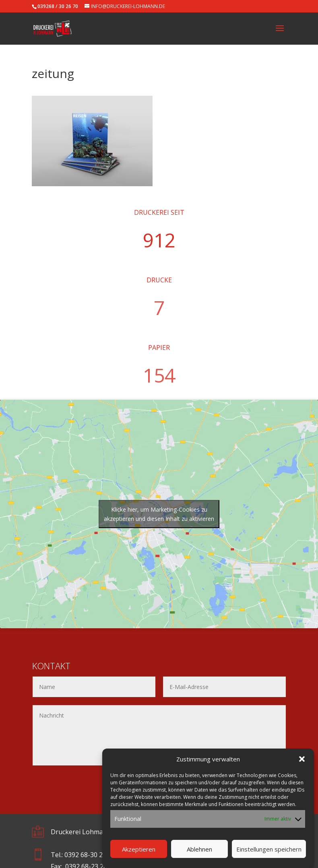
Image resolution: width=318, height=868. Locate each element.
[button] (302, 768)
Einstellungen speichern (269, 858)
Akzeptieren (139, 858)
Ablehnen (199, 858)
